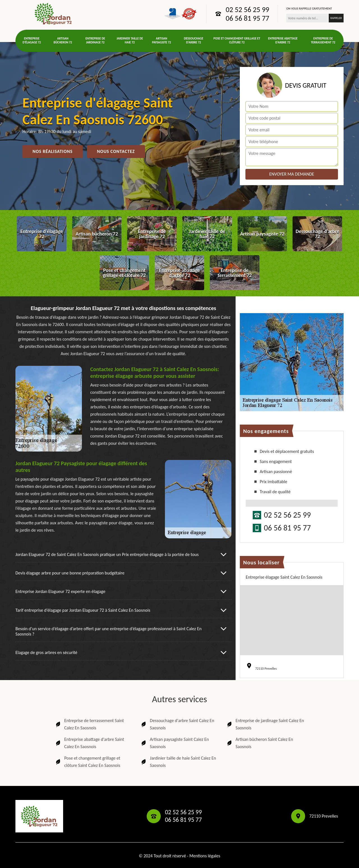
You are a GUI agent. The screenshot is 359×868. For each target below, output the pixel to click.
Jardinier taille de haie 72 (130, 40)
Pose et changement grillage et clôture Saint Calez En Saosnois (88, 762)
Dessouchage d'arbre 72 (194, 40)
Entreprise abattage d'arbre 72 (283, 40)
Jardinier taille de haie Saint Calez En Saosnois (178, 762)
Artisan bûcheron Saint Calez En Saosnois (260, 743)
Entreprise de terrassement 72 (323, 40)
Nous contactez (116, 151)
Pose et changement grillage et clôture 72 (237, 40)
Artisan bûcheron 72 (63, 40)
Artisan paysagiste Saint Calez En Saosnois (174, 743)
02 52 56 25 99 (248, 10)
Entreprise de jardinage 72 (95, 40)
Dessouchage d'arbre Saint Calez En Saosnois (177, 724)
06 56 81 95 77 (248, 18)
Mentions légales (205, 856)
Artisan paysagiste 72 (162, 40)
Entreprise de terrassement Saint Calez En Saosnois (89, 724)
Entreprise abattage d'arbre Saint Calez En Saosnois (89, 743)
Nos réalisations (53, 151)
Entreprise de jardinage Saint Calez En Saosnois (265, 724)
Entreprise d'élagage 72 (32, 40)
